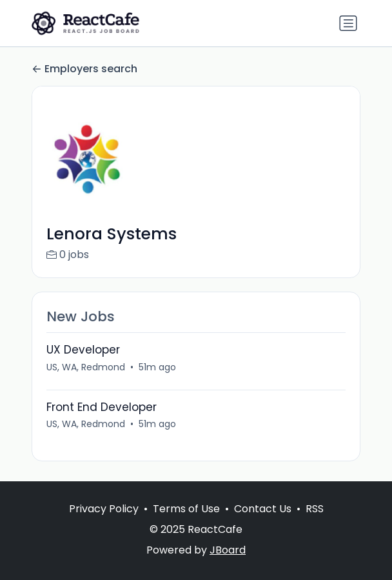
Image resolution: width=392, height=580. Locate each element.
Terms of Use (186, 509)
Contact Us (263, 509)
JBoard (228, 550)
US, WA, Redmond (86, 367)
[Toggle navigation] (348, 23)
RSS (315, 509)
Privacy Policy (104, 509)
